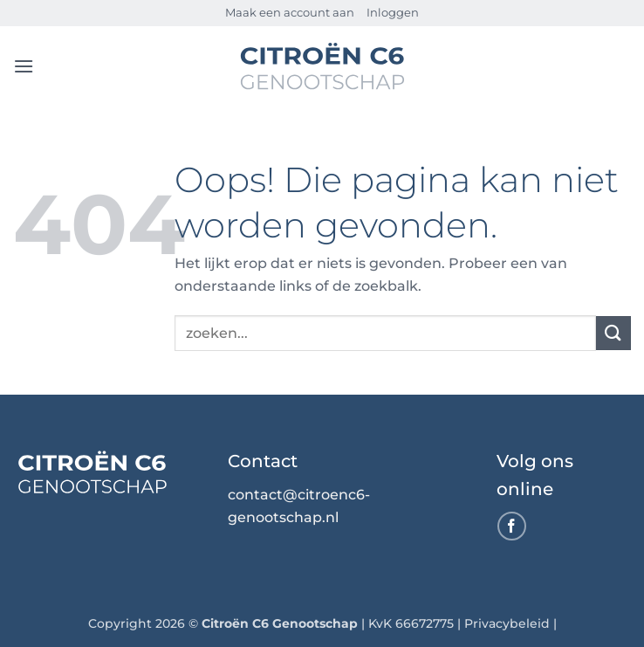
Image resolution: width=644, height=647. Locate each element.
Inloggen (393, 13)
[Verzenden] (613, 333)
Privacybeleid (507, 623)
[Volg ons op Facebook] (512, 526)
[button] (24, 66)
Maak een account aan (290, 13)
